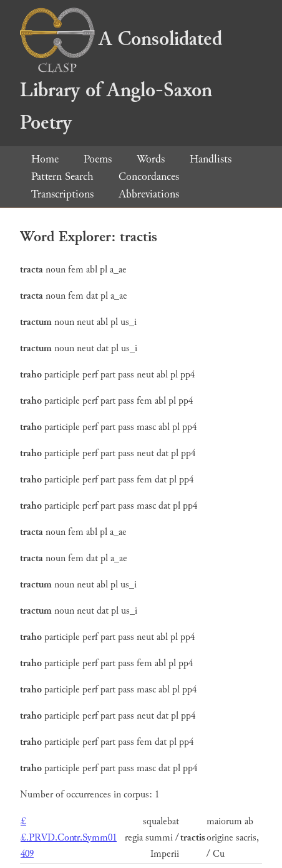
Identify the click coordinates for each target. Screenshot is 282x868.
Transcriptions (62, 194)
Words (151, 159)
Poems (98, 159)
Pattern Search (62, 177)
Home (45, 159)
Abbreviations (149, 194)
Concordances (149, 177)
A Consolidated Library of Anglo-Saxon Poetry (121, 81)
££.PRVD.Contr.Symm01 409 (69, 838)
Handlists (211, 159)
